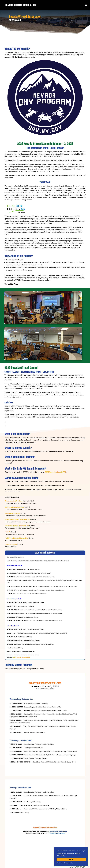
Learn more (60, 855)
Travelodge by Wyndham (14, 501)
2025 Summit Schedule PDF (56, 472)
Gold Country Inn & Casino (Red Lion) (18, 519)
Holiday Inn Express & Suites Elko (16, 538)
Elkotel (7, 532)
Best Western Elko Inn (13, 513)
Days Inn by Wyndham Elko (14, 507)
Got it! (71, 859)
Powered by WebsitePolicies (65, 863)
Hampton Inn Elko (11, 544)
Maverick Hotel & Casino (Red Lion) (17, 526)
